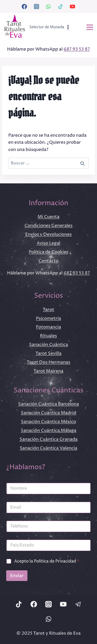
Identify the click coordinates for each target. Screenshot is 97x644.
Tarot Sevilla (48, 354)
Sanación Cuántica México (49, 422)
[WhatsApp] (48, 6)
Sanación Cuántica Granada (48, 439)
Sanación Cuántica (48, 345)
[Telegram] (78, 604)
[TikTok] (61, 6)
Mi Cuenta (48, 217)
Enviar (17, 576)
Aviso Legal (48, 243)
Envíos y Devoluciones (48, 234)
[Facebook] (24, 6)
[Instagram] (36, 6)
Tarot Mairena (48, 371)
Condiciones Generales (49, 226)
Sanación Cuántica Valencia (48, 448)
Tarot (48, 310)
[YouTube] (72, 6)
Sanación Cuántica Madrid (49, 413)
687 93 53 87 (77, 49)
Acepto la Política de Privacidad (47, 561)
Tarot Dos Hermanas (48, 362)
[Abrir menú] (90, 27)
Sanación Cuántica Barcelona (48, 404)
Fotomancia (48, 327)
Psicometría (48, 318)
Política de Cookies (48, 252)
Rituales (49, 336)
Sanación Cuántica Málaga (48, 431)
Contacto (48, 261)
